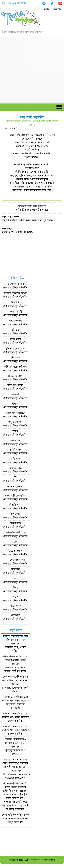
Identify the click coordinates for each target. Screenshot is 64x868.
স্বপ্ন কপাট (15, 514)
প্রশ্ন (15, 477)
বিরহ (15, 588)
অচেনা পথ (15, 440)
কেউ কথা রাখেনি (11, 677)
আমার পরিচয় (9, 656)
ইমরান (16, 743)
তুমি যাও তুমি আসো (15, 348)
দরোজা (15, 394)
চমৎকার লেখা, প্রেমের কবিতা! (15, 649)
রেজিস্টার (57, 9)
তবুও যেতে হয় (15, 822)
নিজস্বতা (15, 302)
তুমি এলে (15, 459)
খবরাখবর (15, 615)
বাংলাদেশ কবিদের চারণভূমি (15, 706)
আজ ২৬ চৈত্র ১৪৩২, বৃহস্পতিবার (14, 3)
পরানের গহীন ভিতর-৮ (15, 739)
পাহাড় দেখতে (15, 321)
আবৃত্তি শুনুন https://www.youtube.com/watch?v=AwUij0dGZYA (21, 774)
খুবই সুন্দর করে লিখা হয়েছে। (15, 752)
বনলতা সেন (9, 636)
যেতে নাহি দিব (9, 815)
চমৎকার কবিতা (15, 721)
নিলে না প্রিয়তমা (15, 385)
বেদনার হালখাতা (15, 486)
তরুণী (15, 431)
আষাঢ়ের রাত (15, 468)
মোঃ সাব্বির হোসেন (16, 638)
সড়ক (15, 597)
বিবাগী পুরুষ (15, 505)
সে (15, 578)
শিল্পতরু (15, 358)
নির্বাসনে (15, 569)
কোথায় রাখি (15, 523)
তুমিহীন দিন (15, 450)
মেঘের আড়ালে (15, 376)
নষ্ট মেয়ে (7, 783)
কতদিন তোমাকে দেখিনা (15, 293)
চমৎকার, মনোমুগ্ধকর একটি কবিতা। (15, 690)
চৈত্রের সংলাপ (15, 551)
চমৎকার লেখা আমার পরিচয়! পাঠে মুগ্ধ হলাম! (15, 669)
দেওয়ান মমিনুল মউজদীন (18, 121)
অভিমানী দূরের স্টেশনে (15, 367)
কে (15, 542)
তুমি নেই (15, 330)
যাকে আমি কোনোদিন (15, 496)
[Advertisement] (32, 70)
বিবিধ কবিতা (40, 206)
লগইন (47, 9)
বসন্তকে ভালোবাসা (15, 560)
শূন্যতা (15, 404)
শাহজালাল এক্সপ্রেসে (15, 413)
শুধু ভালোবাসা (15, 422)
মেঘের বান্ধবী (15, 312)
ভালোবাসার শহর (15, 284)
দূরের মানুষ (15, 339)
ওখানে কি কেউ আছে (15, 532)
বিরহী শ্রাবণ (15, 606)
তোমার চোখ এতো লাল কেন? (15, 761)
